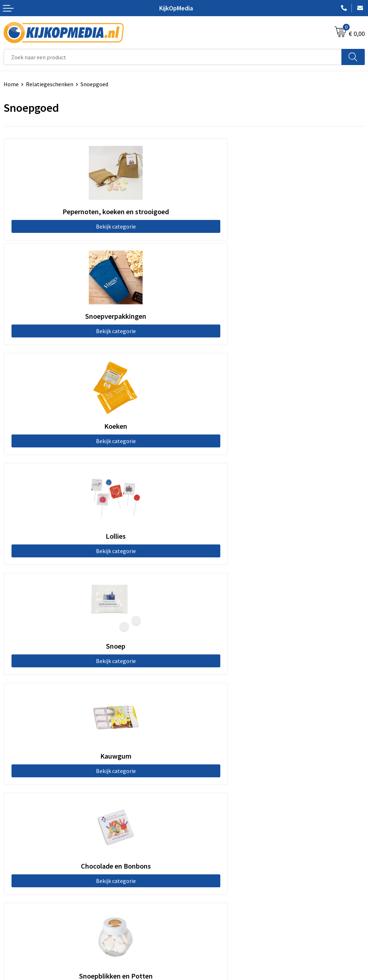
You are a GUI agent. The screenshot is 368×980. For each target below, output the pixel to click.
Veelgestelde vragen (29, 901)
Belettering (202, 756)
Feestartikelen (206, 832)
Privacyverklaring (209, 890)
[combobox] (173, 57)
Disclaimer (201, 901)
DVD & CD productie (211, 734)
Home (11, 84)
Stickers (197, 788)
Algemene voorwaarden (217, 868)
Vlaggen (198, 767)
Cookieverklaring (209, 879)
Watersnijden (204, 745)
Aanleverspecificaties (30, 890)
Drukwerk (199, 723)
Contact (14, 868)
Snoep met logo (207, 822)
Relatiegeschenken (50, 84)
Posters (197, 778)
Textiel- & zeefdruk (211, 800)
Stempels (199, 810)
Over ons (14, 879)
